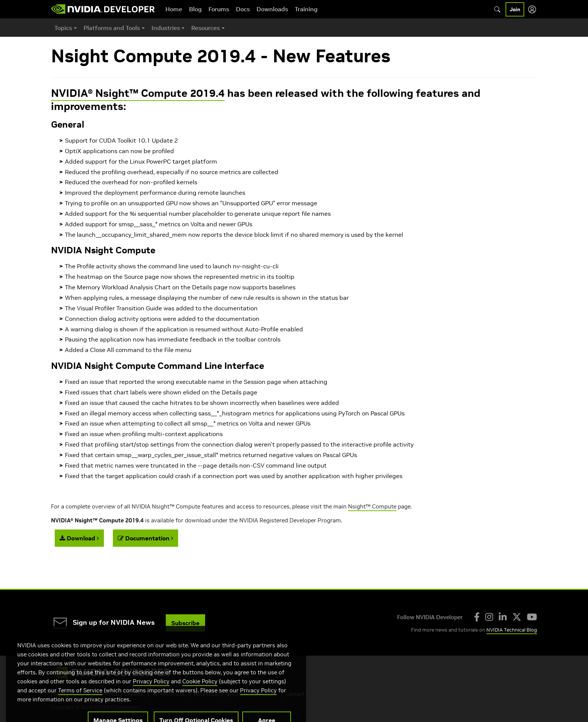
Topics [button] (63, 28)
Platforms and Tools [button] (112, 28)
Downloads (272, 9)
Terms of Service (80, 699)
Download (79, 538)
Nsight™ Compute (372, 506)
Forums (219, 9)
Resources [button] (205, 28)
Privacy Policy (151, 690)
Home (174, 9)
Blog (195, 9)
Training (306, 9)
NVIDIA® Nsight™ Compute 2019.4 (138, 93)
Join (515, 9)
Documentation (145, 538)
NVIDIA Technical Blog (512, 630)
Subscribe (185, 623)
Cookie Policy (200, 690)
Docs (243, 9)
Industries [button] (166, 28)
